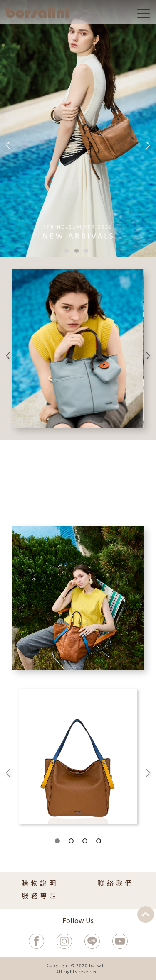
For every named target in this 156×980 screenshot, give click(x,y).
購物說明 (40, 883)
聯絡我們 (116, 883)
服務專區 (40, 895)
